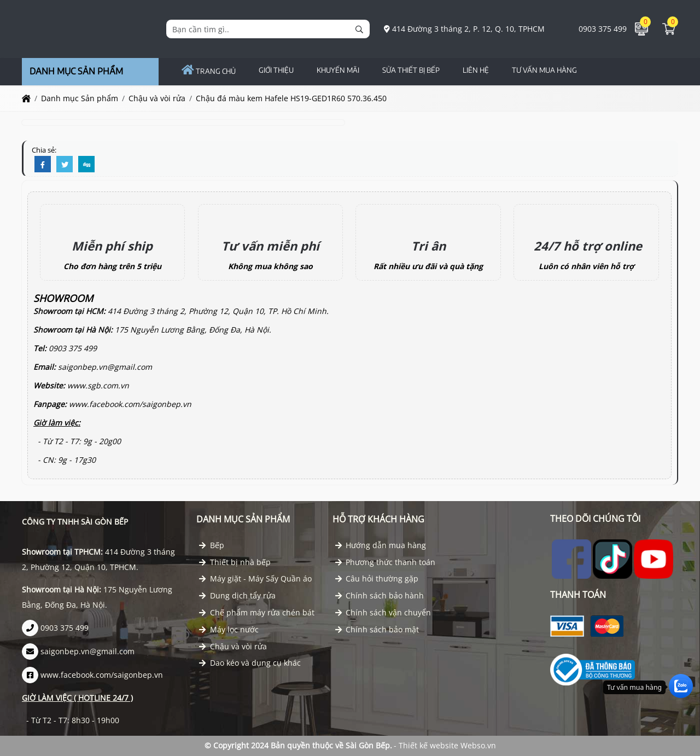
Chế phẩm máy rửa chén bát (257, 612)
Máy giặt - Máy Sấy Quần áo (255, 578)
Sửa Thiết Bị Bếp (411, 70)
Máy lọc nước (229, 629)
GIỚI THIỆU (276, 70)
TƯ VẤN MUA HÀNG (544, 70)
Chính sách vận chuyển (383, 612)
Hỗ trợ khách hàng (378, 519)
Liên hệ (476, 70)
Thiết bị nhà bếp (235, 562)
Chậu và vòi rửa (233, 646)
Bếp (212, 545)
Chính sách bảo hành (380, 595)
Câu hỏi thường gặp (377, 578)
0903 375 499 (597, 29)
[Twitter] (65, 165)
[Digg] (86, 165)
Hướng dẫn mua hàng (381, 545)
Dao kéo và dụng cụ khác (250, 663)
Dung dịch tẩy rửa (237, 595)
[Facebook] (43, 165)
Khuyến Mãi (338, 70)
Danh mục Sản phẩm (243, 519)
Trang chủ (209, 71)
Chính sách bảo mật (377, 629)
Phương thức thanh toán (386, 562)
